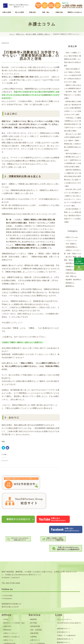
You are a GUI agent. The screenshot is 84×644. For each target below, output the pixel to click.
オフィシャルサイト (64, 579)
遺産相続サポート (64, 588)
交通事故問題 (70, 247)
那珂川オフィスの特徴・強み (14, 582)
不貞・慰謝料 (70, 244)
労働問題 (69, 270)
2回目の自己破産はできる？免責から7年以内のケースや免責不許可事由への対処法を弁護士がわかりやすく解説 (73, 75)
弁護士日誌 (69, 273)
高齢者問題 (34, 593)
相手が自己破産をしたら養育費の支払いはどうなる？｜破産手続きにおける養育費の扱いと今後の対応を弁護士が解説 (73, 160)
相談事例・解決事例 (73, 280)
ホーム (12, 34)
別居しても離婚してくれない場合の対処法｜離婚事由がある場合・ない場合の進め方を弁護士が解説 (73, 59)
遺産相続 (69, 283)
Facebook (8, 558)
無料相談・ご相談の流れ (39, 607)
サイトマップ (8, 616)
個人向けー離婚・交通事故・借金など (38, 34)
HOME (6, 579)
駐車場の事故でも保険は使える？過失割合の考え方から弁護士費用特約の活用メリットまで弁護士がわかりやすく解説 (73, 108)
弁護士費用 (34, 610)
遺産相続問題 (35, 586)
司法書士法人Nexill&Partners (68, 609)
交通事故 (34, 596)
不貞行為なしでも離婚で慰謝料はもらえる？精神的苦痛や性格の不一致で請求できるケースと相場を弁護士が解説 (73, 124)
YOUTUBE (8, 555)
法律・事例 (69, 276)
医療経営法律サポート (65, 599)
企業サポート (35, 600)
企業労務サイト (63, 605)
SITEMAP (6, 537)
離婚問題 (69, 286)
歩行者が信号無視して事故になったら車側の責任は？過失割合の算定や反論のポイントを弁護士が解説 (73, 215)
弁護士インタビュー (11, 593)
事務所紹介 (7, 589)
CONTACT (16, 537)
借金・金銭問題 (36, 589)
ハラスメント (70, 240)
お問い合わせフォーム (12, 612)
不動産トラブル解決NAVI (66, 595)
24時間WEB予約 (10, 603)
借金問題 (69, 263)
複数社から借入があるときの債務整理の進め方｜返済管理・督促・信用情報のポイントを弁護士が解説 (73, 92)
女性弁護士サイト (64, 592)
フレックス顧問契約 (38, 603)
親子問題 (34, 582)
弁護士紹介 (7, 586)
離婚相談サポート (64, 602)
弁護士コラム (20, 34)
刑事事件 (69, 267)
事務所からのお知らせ (12, 596)
